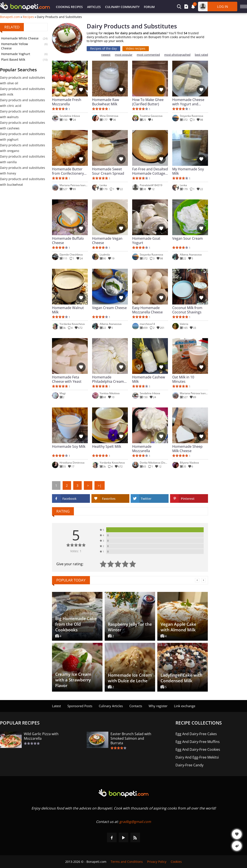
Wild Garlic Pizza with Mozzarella (41, 736)
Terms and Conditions (127, 862)
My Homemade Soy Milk (188, 171)
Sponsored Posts (80, 706)
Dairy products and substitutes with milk (23, 92)
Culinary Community (122, 7)
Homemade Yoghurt (16, 54)
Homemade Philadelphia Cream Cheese (108, 379)
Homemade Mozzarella (142, 449)
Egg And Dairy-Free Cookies (198, 750)
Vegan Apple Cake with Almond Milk (178, 627)
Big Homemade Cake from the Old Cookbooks (76, 624)
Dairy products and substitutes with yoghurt (23, 137)
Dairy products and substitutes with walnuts (23, 114)
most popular (124, 55)
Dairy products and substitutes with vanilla (23, 159)
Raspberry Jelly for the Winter (130, 627)
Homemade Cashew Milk (149, 379)
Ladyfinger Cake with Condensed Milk (181, 678)
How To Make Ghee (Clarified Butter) (148, 102)
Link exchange (185, 706)
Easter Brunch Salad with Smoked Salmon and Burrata (131, 739)
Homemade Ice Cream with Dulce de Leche (130, 678)
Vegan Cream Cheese (109, 308)
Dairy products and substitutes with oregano (23, 148)
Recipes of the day (103, 48)
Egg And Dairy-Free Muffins (198, 742)
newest (106, 55)
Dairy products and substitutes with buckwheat (23, 182)
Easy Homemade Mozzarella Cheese (147, 310)
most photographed (177, 55)
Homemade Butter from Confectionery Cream (68, 171)
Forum (149, 7)
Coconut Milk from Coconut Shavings (187, 310)
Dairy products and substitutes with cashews (23, 125)
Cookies (176, 862)
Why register (158, 706)
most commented (148, 55)
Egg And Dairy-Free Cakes (196, 734)
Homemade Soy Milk (69, 447)
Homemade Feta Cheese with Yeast (67, 379)
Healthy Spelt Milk (107, 447)
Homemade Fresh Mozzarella (67, 102)
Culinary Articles (111, 706)
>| (100, 485)
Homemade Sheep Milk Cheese (187, 449)
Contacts (136, 706)
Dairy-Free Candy (189, 765)
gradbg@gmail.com (135, 822)
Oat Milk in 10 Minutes (183, 379)
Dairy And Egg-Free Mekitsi (197, 757)
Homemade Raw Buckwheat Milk (106, 102)
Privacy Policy (157, 862)
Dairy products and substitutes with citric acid (23, 103)
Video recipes (136, 48)
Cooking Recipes (69, 7)
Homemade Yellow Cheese (15, 46)
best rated (201, 55)
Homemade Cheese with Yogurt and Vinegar (188, 102)
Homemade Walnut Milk (68, 310)
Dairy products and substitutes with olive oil (23, 80)
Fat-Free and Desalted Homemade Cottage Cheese (150, 171)
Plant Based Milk (13, 59)
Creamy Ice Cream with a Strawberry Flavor (73, 680)
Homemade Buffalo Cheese (68, 241)
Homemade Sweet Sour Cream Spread (108, 171)
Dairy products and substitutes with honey (23, 170)
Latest (56, 706)
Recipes (28, 17)
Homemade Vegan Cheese (107, 241)
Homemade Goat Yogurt (146, 241)
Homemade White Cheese (20, 38)
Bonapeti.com (10, 17)
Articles (94, 7)
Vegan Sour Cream (188, 239)
